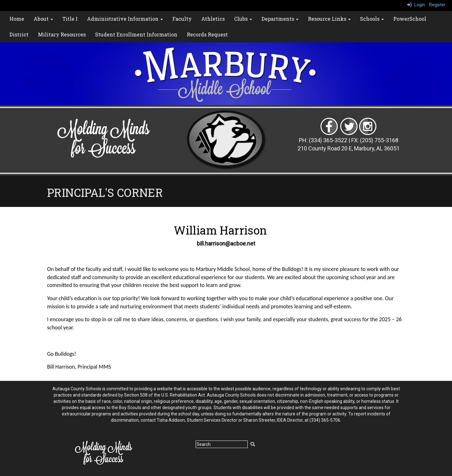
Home (17, 19)
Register (437, 5)
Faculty (182, 19)
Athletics (213, 19)
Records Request (207, 34)
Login (416, 5)
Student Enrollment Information (136, 34)
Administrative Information (125, 19)
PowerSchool (410, 19)
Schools (372, 19)
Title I (70, 19)
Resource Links (329, 19)
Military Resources (62, 34)
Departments (280, 19)
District (19, 34)
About (43, 19)
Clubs (243, 19)
